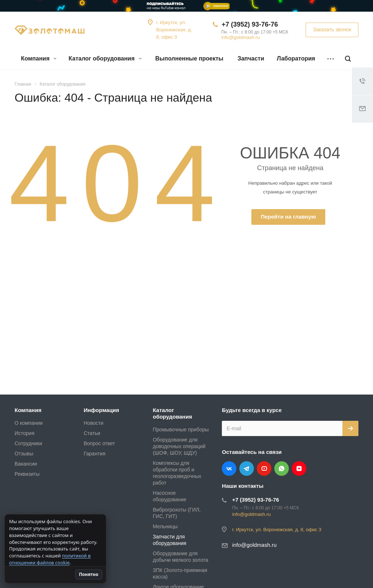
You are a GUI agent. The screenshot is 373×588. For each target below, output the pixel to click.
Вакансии (26, 464)
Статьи (92, 433)
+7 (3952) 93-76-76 (250, 24)
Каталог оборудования (105, 58)
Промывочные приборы (181, 430)
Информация (101, 410)
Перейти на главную (288, 217)
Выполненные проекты (189, 58)
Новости (94, 423)
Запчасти (251, 58)
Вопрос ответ (99, 443)
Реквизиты (27, 474)
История (24, 433)
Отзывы (24, 454)
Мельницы (165, 526)
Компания (39, 58)
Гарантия (95, 454)
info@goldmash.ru (240, 37)
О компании (29, 423)
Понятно (103, 574)
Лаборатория (296, 58)
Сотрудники (28, 443)
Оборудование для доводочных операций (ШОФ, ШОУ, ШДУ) (179, 446)
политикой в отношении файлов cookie (50, 559)
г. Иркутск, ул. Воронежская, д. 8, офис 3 (174, 30)
